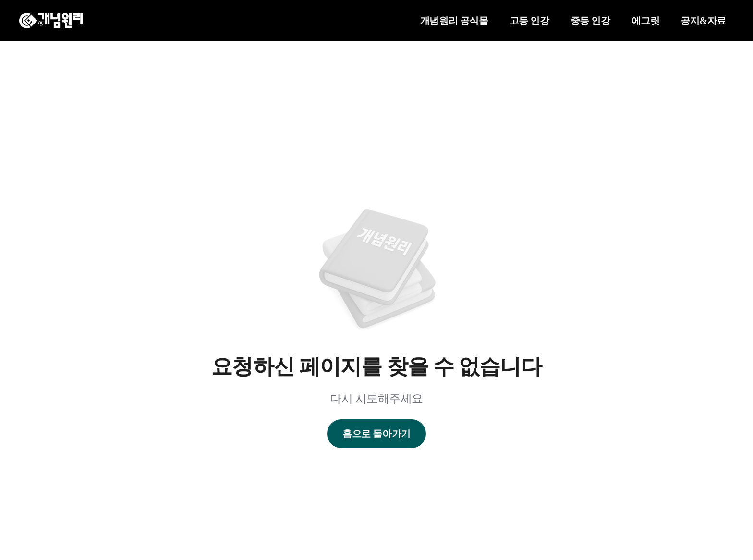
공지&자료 (703, 21)
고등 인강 (529, 21)
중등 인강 (590, 21)
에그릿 (646, 21)
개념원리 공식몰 (454, 21)
